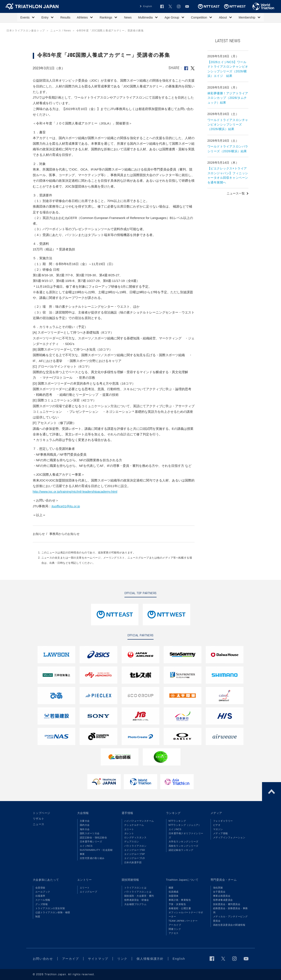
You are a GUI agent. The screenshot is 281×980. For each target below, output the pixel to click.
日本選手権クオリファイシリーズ (186, 835)
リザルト (39, 819)
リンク (122, 959)
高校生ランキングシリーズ (184, 846)
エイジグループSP (135, 854)
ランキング (173, 813)
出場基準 (40, 896)
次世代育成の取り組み (92, 858)
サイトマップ (98, 959)
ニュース (39, 824)
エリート (129, 829)
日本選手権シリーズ (91, 842)
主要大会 (85, 821)
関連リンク (175, 929)
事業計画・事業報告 (180, 900)
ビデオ (217, 825)
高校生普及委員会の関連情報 (229, 925)
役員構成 (174, 892)
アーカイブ (175, 925)
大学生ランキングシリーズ (184, 842)
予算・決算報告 (177, 904)
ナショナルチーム (134, 825)
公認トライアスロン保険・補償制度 (53, 914)
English (148, 6)
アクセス (174, 933)
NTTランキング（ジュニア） (185, 825)
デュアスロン (132, 842)
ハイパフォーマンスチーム (139, 821)
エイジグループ (89, 892)
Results (65, 17)
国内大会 (85, 825)
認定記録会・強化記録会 (93, 837)
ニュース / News (61, 31)
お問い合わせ (43, 959)
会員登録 (40, 888)
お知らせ (39, 534)
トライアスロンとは (135, 888)
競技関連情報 (130, 880)
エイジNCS (86, 846)
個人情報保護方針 (150, 959)
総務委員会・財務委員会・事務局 (230, 910)
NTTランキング (177, 821)
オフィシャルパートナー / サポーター (186, 914)
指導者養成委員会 (223, 900)
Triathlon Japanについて (182, 880)
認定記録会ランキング (181, 850)
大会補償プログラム (135, 904)
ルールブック (43, 892)
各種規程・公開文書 (180, 908)
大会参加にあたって (46, 880)
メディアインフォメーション (229, 837)
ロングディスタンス (135, 837)
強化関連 (218, 888)
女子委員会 (219, 892)
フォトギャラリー (223, 821)
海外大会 (85, 829)
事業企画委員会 (222, 896)
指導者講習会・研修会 (137, 900)
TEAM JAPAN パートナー (183, 921)
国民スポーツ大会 (90, 833)
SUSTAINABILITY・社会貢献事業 (96, 852)
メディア (216, 813)
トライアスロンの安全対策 (50, 908)
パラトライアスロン (135, 846)
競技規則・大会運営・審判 (139, 896)
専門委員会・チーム (224, 880)
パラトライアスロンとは (138, 892)
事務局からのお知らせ (64, 534)
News (128, 17)
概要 (171, 888)
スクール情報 (43, 900)
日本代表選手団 (133, 862)
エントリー (85, 880)
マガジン (218, 829)
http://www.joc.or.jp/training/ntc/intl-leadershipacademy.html (75, 492)
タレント (129, 833)
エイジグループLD (135, 858)
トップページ (42, 813)
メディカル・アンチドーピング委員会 (230, 919)
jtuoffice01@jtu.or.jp (66, 506)
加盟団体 (174, 896)
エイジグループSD (135, 850)
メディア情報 (221, 833)
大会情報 (83, 813)
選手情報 (127, 813)
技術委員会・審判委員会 (227, 904)
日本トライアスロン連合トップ (26, 31)
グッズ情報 (42, 904)
